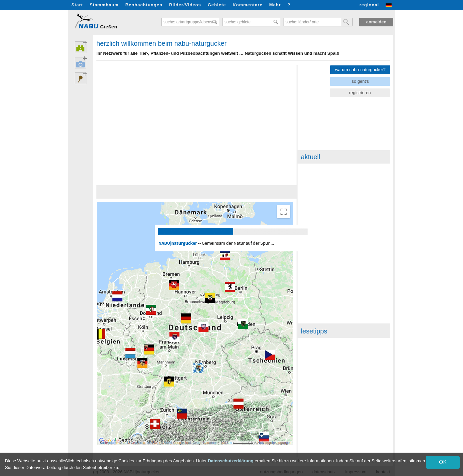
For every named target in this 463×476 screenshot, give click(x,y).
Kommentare (247, 5)
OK (443, 462)
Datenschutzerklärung (231, 461)
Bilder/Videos (185, 5)
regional (369, 5)
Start (77, 5)
